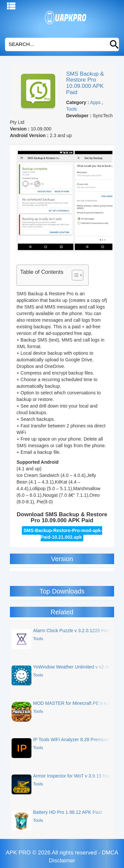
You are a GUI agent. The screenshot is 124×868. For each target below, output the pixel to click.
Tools (72, 109)
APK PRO (18, 853)
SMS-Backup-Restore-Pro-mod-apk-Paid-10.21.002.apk (63, 534)
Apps (95, 102)
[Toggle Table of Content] (74, 275)
